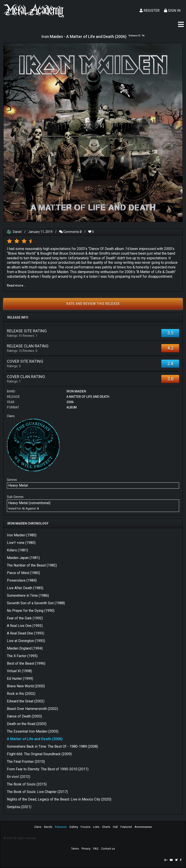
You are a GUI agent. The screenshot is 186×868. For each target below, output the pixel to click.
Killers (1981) (17, 550)
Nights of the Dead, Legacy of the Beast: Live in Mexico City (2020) (59, 799)
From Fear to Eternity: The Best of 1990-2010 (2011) (48, 769)
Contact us (108, 849)
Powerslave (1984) (22, 580)
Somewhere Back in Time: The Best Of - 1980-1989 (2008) (52, 746)
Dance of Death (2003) (24, 716)
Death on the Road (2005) (27, 724)
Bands (48, 827)
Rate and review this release (93, 304)
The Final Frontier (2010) (26, 762)
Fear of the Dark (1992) (25, 618)
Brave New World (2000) (26, 686)
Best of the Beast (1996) (26, 663)
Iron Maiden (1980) (22, 535)
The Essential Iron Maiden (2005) (33, 731)
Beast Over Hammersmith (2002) (32, 709)
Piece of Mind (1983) (23, 573)
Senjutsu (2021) (19, 807)
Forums (86, 827)
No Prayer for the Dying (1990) (31, 611)
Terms (75, 849)
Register (150, 11)
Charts (106, 827)
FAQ (96, 849)
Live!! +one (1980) (21, 543)
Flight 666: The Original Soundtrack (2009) (39, 754)
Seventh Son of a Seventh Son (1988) (36, 603)
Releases (61, 827)
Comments (70, 232)
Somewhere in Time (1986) (28, 596)
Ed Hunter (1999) (20, 679)
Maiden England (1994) (25, 648)
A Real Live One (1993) (25, 626)
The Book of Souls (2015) (27, 784)
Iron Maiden (76, 391)
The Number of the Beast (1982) (32, 565)
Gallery (74, 827)
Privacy (86, 849)
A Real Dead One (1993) (26, 633)
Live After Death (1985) (25, 588)
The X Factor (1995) (22, 656)
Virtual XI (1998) (19, 671)
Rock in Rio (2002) (21, 694)
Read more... (16, 285)
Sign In (172, 11)
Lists (96, 827)
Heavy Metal (18, 485)
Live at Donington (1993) (26, 641)
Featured (126, 827)
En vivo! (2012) (19, 777)
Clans (38, 827)
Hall (115, 827)
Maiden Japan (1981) (23, 558)
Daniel (17, 232)
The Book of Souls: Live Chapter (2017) (37, 792)
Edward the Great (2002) (26, 701)
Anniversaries (143, 827)
